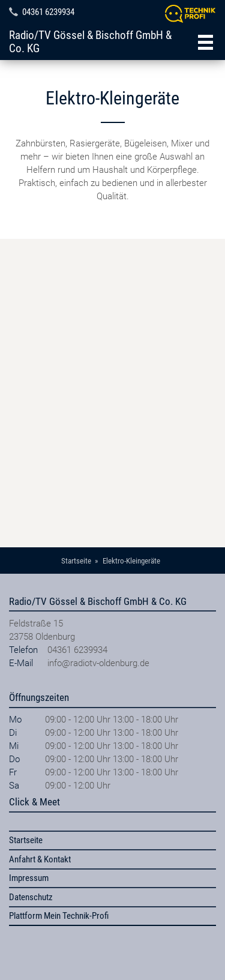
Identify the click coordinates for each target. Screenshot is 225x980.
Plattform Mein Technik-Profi (59, 916)
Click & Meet (34, 802)
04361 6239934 (48, 12)
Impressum (29, 878)
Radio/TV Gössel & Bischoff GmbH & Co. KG (90, 42)
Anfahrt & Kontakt (40, 859)
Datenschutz (31, 897)
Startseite (26, 840)
